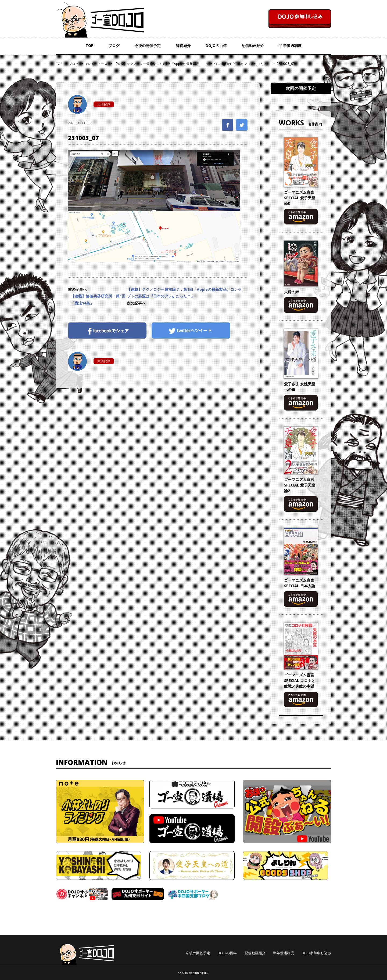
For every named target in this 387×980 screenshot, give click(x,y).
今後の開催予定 (148, 46)
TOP (89, 46)
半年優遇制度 (290, 46)
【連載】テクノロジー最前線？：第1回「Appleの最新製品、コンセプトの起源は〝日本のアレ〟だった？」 (184, 293)
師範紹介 (183, 46)
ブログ (114, 46)
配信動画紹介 (253, 46)
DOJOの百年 (216, 46)
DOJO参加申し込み (316, 953)
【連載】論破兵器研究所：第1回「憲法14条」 (98, 299)
